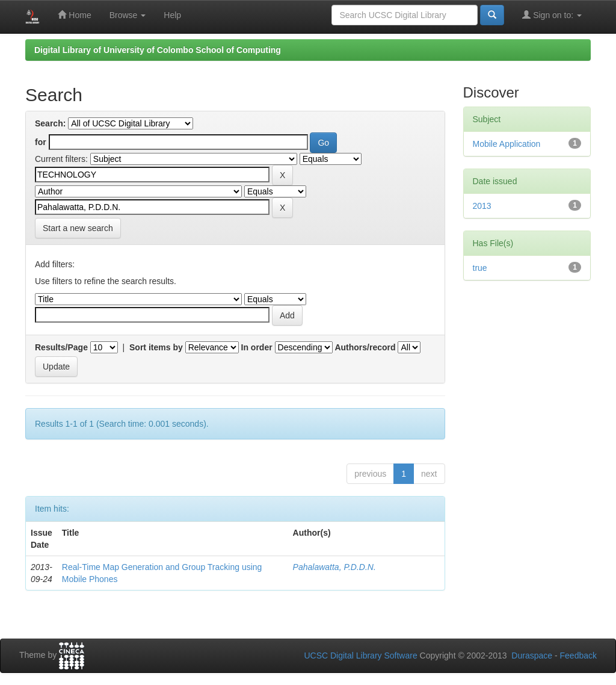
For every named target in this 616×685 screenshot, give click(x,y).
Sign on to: (552, 15)
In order (257, 347)
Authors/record (365, 347)
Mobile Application (507, 144)
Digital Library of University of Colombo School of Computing (158, 50)
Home (74, 15)
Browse (128, 15)
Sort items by (156, 347)
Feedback (578, 656)
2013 (482, 206)
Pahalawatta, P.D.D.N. (334, 567)
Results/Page (61, 347)
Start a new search (78, 228)
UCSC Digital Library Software (360, 656)
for (41, 142)
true (480, 268)
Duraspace (532, 656)
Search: (50, 123)
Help (172, 15)
